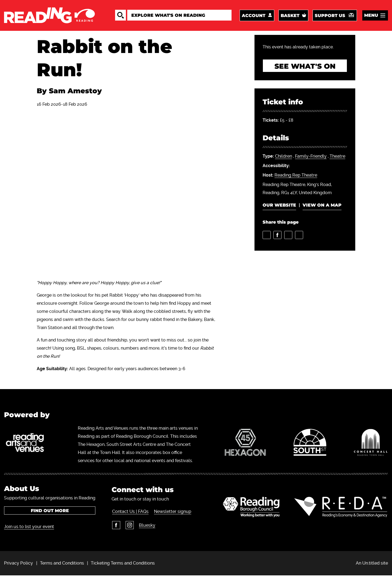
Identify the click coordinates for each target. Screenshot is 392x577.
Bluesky (146, 527)
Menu (371, 16)
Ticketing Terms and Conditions (123, 564)
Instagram (129, 526)
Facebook (116, 526)
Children (284, 158)
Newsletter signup (172, 513)
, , (304, 158)
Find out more (50, 512)
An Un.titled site (372, 564)
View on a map (322, 207)
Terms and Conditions (62, 564)
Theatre (337, 158)
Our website (279, 207)
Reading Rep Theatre (296, 177)
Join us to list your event (29, 528)
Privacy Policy (19, 564)
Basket (290, 16)
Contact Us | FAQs (130, 513)
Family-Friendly (311, 158)
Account (254, 16)
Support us (330, 16)
